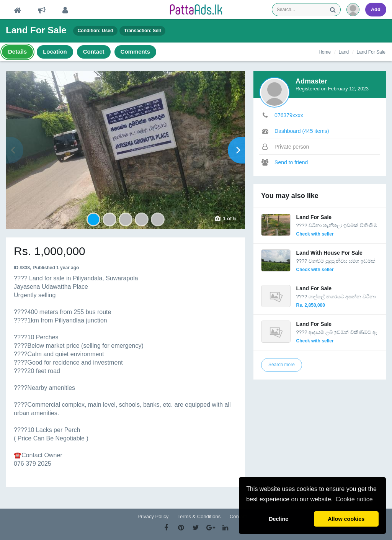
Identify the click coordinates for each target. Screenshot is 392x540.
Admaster (311, 81)
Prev (15, 150)
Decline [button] (278, 519)
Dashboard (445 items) (302, 131)
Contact (238, 516)
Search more (282, 365)
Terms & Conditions (199, 516)
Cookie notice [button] (354, 499)
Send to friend (291, 162)
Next (236, 150)
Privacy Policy (153, 516)
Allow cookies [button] (346, 519)
